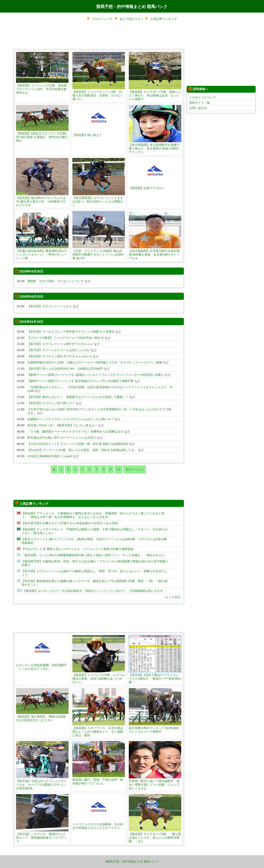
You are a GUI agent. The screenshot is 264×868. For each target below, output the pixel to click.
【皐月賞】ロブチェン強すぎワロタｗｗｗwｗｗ (60, 356)
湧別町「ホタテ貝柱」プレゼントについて (56, 281)
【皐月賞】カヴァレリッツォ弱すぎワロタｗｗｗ (60, 344)
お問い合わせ (198, 108)
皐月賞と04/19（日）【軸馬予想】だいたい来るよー (62, 425)
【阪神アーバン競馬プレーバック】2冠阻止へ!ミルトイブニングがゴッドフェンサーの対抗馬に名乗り (96, 375)
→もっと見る (171, 597)
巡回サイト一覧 (199, 103)
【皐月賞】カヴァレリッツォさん (50, 306)
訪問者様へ (198, 89)
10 (118, 469)
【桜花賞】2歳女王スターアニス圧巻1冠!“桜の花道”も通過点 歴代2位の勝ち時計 (42, 135)
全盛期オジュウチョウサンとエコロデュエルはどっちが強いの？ (70, 419)
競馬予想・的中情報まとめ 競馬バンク (132, 7)
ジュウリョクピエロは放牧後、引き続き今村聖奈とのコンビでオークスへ (99, 824)
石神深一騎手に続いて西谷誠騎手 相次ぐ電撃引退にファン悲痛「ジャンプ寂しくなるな (155, 783)
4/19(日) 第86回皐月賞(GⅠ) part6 (50, 456)
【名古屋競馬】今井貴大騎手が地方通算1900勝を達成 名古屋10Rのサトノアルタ (155, 253)
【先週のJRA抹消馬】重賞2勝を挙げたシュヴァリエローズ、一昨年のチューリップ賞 (42, 253)
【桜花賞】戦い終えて (99, 133)
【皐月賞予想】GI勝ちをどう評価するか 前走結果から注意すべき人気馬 (70, 523)
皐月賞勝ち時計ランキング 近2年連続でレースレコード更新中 (155, 728)
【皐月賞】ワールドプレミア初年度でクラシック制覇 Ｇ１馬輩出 (71, 332)
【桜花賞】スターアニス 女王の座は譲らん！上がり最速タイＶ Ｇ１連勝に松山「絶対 (99, 730)
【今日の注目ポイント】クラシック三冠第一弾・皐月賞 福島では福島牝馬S (78, 444)
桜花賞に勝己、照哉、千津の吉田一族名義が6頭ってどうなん (99, 780)
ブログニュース (102, 19)
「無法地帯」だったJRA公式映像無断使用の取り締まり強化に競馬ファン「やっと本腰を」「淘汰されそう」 (94, 555)
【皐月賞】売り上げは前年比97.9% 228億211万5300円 (65, 369)
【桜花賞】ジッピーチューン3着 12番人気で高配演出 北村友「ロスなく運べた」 (99, 94)
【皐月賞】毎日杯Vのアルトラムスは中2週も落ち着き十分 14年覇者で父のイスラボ (42, 200)
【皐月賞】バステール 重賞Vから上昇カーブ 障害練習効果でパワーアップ (42, 836)
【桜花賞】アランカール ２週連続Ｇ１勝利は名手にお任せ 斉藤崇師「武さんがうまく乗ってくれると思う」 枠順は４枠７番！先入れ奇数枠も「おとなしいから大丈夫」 (93, 515)
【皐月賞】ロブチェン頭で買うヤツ (51, 403)
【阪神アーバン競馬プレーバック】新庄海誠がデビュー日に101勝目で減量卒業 (80, 381)
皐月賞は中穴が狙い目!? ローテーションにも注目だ (62, 438)
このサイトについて (202, 97)
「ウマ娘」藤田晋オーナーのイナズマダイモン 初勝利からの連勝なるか (75, 431)
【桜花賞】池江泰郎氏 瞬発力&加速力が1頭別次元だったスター (42, 717)
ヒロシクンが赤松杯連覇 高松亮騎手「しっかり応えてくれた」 (42, 665)
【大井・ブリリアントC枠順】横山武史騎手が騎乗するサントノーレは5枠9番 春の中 (99, 253)
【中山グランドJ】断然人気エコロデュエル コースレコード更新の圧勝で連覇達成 (77, 549)
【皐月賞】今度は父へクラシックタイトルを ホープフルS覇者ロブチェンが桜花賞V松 (42, 783)
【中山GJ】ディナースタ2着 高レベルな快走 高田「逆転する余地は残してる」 (82, 450)
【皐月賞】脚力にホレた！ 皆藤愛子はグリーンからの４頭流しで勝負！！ (78, 397)
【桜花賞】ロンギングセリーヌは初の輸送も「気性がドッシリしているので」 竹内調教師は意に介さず (93, 591)
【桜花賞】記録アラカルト (155, 186)
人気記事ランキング (164, 19)
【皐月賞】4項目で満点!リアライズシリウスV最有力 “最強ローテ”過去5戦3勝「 (155, 677)
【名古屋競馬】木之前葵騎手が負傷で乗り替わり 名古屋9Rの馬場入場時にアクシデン (155, 147)
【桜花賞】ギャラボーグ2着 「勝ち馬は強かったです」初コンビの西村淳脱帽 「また (155, 836)
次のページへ (135, 469)
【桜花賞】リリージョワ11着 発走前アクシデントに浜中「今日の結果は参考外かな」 (42, 87)
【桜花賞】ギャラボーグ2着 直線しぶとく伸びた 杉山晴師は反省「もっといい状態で (155, 94)
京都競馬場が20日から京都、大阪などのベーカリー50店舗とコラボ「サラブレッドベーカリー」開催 (95, 362)
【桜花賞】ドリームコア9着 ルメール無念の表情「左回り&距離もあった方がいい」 (99, 677)
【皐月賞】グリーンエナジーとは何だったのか (59, 350)
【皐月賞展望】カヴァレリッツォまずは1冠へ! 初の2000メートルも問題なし (99, 200)
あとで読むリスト (132, 19)
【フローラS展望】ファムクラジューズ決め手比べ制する (66, 338)
